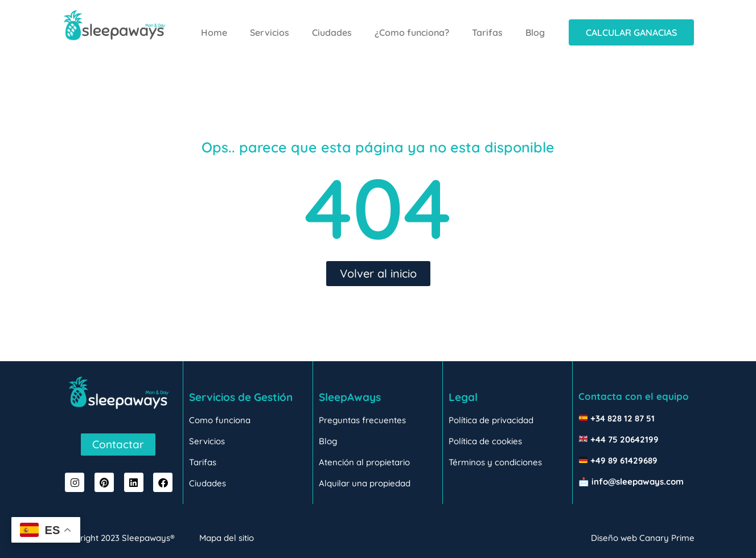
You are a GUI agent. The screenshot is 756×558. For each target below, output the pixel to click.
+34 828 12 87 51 (623, 418)
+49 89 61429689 (624, 460)
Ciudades (332, 32)
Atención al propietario (364, 462)
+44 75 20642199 (624, 439)
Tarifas (487, 32)
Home (214, 32)
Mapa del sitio (227, 538)
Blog (535, 32)
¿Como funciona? (412, 32)
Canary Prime (667, 538)
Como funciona (220, 420)
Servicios (270, 32)
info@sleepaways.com (638, 481)
